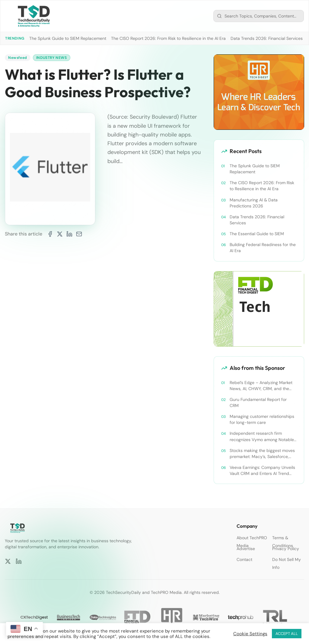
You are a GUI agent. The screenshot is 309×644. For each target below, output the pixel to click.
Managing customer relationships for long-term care (262, 419)
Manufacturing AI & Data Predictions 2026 (254, 203)
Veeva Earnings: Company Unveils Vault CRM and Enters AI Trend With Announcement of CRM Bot (262, 471)
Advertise (246, 549)
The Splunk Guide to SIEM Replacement (68, 38)
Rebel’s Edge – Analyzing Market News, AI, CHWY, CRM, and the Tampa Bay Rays (261, 386)
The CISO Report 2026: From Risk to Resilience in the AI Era (168, 38)
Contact (244, 559)
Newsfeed (18, 58)
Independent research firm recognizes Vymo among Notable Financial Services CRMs (262, 436)
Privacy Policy (286, 549)
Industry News (52, 58)
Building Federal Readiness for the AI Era (263, 248)
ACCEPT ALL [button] (287, 634)
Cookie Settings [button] (250, 634)
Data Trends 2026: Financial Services (267, 38)
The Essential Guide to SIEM (257, 234)
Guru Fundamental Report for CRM (258, 402)
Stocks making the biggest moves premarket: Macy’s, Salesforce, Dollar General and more (262, 454)
